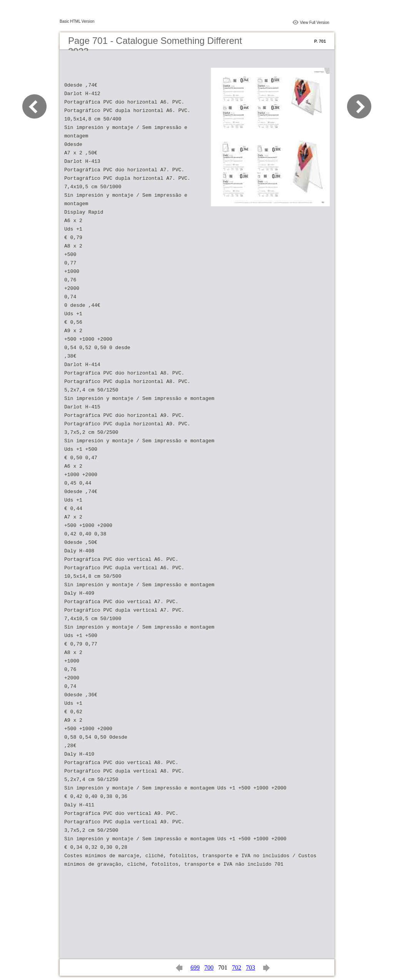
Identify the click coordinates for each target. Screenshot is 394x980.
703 (250, 967)
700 (209, 967)
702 (237, 967)
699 (195, 967)
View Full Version (315, 23)
